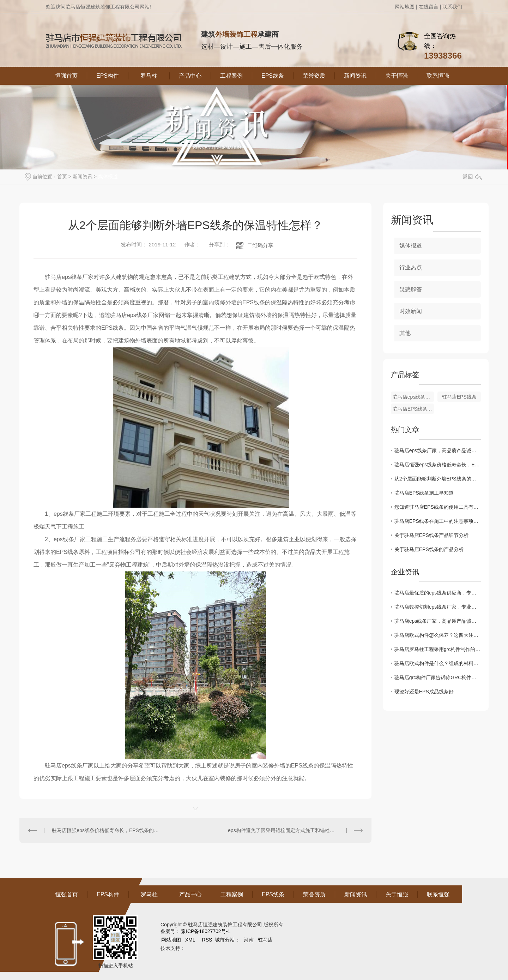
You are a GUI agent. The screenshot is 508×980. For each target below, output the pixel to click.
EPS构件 (108, 76)
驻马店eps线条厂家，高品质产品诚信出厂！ (438, 450)
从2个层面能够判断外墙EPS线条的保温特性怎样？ (438, 479)
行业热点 (411, 267)
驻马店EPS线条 (459, 397)
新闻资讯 (355, 76)
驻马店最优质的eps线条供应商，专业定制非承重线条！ (438, 593)
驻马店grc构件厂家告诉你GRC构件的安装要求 (438, 677)
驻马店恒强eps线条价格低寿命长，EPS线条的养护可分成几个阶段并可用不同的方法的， (107, 830)
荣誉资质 (314, 76)
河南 (249, 940)
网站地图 (405, 7)
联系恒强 (438, 76)
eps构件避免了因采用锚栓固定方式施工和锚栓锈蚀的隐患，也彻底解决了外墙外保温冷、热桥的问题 (295, 830)
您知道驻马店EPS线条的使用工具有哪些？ (438, 507)
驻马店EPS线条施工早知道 (424, 493)
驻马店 (265, 940)
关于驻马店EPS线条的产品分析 (429, 549)
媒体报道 (108, 177)
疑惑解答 (411, 289)
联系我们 (452, 7)
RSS (208, 940)
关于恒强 (397, 76)
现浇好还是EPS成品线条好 (424, 692)
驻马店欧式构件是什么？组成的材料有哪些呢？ (438, 663)
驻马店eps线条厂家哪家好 (413, 397)
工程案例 (231, 76)
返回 (472, 177)
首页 (62, 177)
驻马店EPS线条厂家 (413, 409)
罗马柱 (149, 76)
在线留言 (429, 7)
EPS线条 (273, 76)
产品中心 (190, 76)
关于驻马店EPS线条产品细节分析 (431, 535)
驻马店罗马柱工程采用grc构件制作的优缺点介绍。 (438, 649)
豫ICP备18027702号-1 (206, 931)
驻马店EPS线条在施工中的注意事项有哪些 (438, 521)
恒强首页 (66, 76)
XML (191, 940)
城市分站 (225, 940)
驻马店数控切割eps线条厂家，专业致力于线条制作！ (438, 607)
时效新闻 (411, 311)
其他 (405, 333)
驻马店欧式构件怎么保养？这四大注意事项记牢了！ (438, 635)
